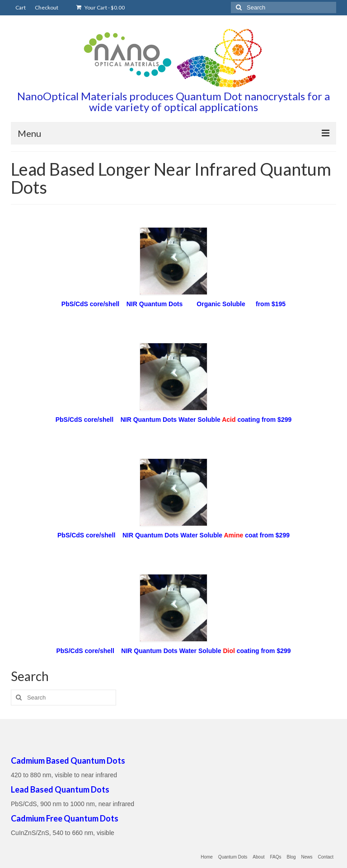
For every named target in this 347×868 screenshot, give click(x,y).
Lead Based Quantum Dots (60, 789)
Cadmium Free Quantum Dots (65, 818)
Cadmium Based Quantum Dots (68, 761)
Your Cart (101, 7)
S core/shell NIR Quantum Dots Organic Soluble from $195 (185, 304)
